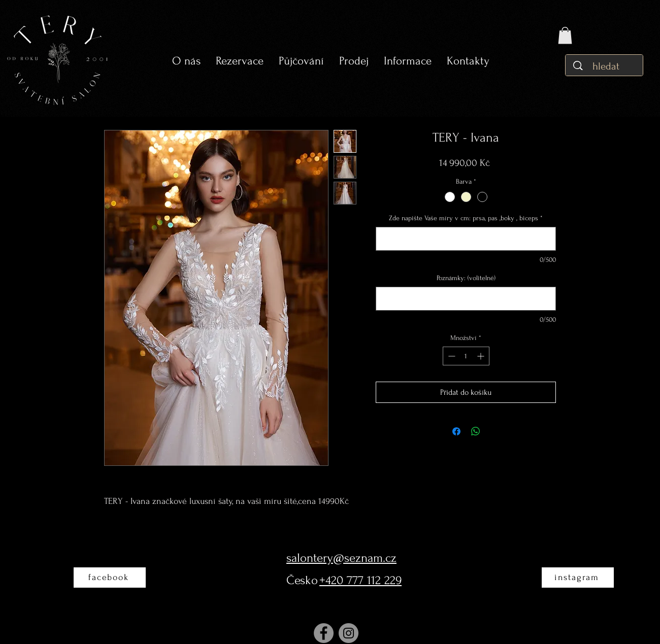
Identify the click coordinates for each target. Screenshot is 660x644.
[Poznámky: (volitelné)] (466, 299)
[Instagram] (349, 633)
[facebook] (110, 578)
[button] (301, 61)
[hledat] (607, 66)
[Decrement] (451, 356)
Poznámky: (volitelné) (466, 278)
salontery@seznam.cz (341, 558)
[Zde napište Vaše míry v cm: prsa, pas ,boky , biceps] (466, 239)
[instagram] (578, 578)
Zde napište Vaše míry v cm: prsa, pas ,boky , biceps (466, 218)
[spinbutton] (466, 356)
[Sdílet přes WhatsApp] (476, 431)
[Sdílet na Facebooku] (456, 431)
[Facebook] (324, 633)
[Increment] (482, 356)
